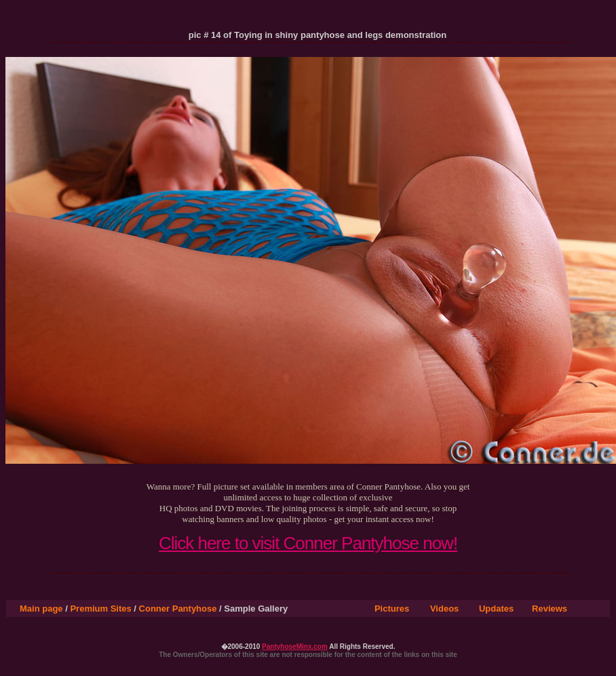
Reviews (550, 609)
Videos (444, 609)
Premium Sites (100, 609)
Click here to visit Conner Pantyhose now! (308, 543)
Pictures (392, 609)
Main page (41, 609)
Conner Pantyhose (178, 609)
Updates (496, 609)
